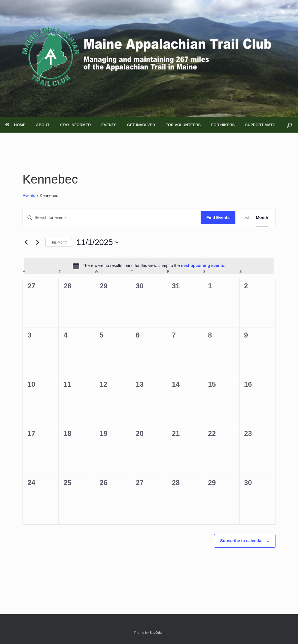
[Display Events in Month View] (262, 218)
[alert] (149, 266)
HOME (15, 125)
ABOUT (43, 125)
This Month (59, 242)
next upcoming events (203, 266)
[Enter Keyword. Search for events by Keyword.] (112, 218)
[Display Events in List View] (246, 218)
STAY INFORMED (75, 125)
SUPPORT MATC (260, 125)
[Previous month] (26, 242)
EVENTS (109, 125)
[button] (289, 125)
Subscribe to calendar (242, 541)
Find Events (218, 217)
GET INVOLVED (141, 125)
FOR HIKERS (223, 125)
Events (29, 196)
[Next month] (37, 242)
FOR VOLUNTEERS (183, 125)
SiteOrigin (157, 633)
